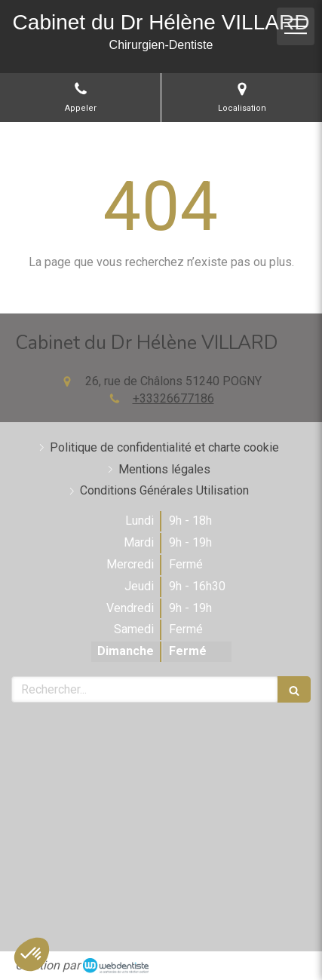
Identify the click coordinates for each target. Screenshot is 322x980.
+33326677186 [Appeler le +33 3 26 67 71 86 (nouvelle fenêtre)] (173, 398)
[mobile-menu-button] (296, 26)
